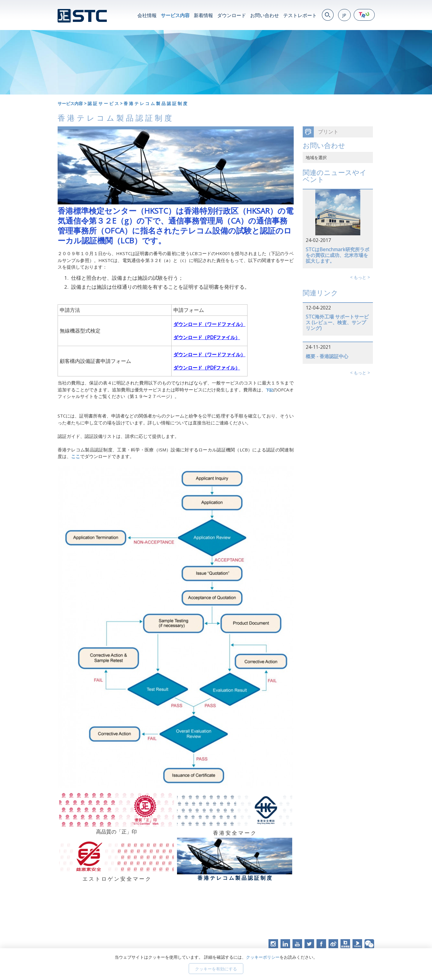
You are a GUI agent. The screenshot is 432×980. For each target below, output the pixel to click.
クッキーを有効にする (216, 969)
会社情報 (147, 15)
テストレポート (300, 15)
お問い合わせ (265, 15)
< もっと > (360, 277)
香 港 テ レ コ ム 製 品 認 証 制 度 (155, 103)
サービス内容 (175, 15)
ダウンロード (232, 15)
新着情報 (203, 15)
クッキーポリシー (263, 957)
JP (344, 15)
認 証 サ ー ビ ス (103, 103)
